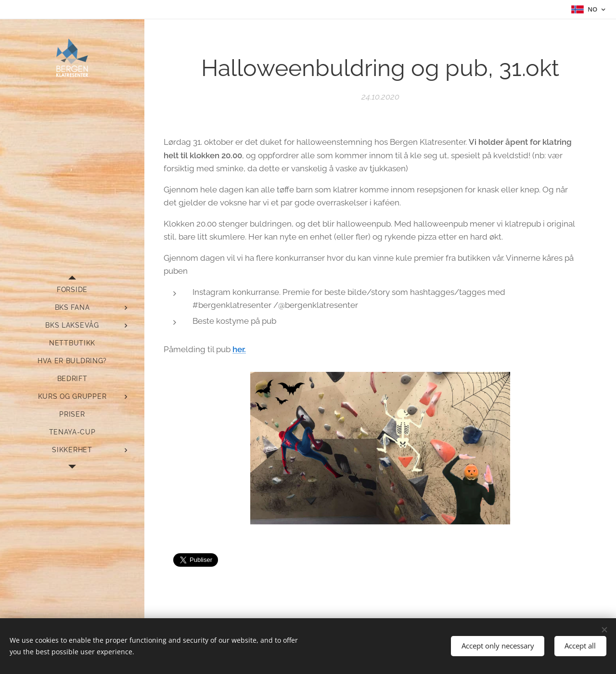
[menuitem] (72, 290)
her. (239, 349)
